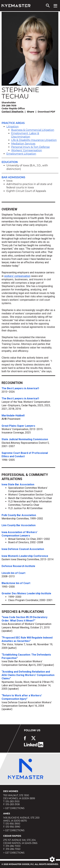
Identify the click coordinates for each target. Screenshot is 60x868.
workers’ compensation (17, 276)
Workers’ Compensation (27, 150)
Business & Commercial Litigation (33, 130)
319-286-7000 (13, 846)
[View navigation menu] (55, 6)
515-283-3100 (13, 801)
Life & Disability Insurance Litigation (34, 140)
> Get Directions (14, 808)
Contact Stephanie (13, 112)
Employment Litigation (21, 154)
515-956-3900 (13, 824)
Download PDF (47, 112)
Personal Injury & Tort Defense (30, 147)
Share (30, 112)
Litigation (12, 127)
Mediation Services (23, 144)
